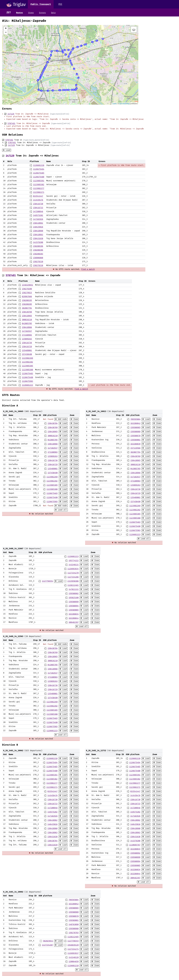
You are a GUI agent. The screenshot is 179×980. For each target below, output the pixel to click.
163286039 (135, 444)
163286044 (74, 618)
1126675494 (39, 169)
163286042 (135, 423)
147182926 (38, 219)
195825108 (74, 598)
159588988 (74, 929)
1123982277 (39, 188)
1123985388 (27, 370)
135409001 (27, 350)
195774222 (74, 561)
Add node (62, 419)
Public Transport (41, 4)
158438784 (53, 423)
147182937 (27, 331)
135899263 (27, 339)
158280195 (27, 300)
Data (53, 13)
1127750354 (47, 581)
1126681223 (27, 385)
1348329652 (27, 285)
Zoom (75, 419)
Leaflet (114, 104)
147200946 (38, 211)
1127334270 (73, 573)
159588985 (135, 427)
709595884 (135, 419)
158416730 (38, 204)
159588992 (135, 853)
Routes (19, 13)
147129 (11, 114)
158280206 (38, 250)
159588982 (74, 593)
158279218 (38, 265)
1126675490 (27, 377)
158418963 (38, 235)
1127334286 (73, 577)
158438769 (27, 312)
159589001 (135, 440)
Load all (62, 510)
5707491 (11, 123)
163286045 (135, 849)
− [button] (6, 33)
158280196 (38, 246)
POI (60, 4)
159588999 (74, 602)
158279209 (27, 289)
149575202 (38, 215)
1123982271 (39, 192)
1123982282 (27, 362)
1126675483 (27, 374)
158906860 (38, 258)
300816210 (27, 320)
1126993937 (73, 953)
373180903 (27, 335)
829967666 (27, 296)
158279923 (27, 293)
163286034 (74, 614)
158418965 (27, 316)
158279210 (38, 262)
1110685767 (135, 845)
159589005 (74, 610)
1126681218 (39, 165)
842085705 (27, 323)
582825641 (48, 941)
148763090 (74, 924)
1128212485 (73, 937)
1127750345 (73, 941)
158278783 (74, 933)
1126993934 (73, 569)
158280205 (27, 304)
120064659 (74, 961)
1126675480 (39, 177)
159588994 (74, 606)
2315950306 (73, 581)
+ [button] (6, 29)
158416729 (27, 347)
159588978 (135, 436)
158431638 (38, 238)
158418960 (38, 231)
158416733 (38, 208)
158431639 (53, 845)
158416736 (27, 343)
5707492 (9, 140)
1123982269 (27, 358)
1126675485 (39, 173)
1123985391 (39, 181)
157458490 (27, 354)
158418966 (27, 327)
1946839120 (73, 945)
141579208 (38, 242)
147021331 (74, 589)
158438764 (53, 841)
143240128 (74, 957)
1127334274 (73, 949)
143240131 (74, 565)
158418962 (38, 223)
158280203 (38, 254)
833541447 (38, 196)
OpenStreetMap (124, 104)
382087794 (27, 308)
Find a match (88, 269)
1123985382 (39, 185)
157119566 (135, 448)
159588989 (135, 432)
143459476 (38, 200)
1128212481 (73, 585)
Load (7, 150)
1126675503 (27, 381)
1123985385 (27, 366)
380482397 (74, 622)
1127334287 (47, 945)
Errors (42, 13)
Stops (31, 13)
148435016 (38, 227)
